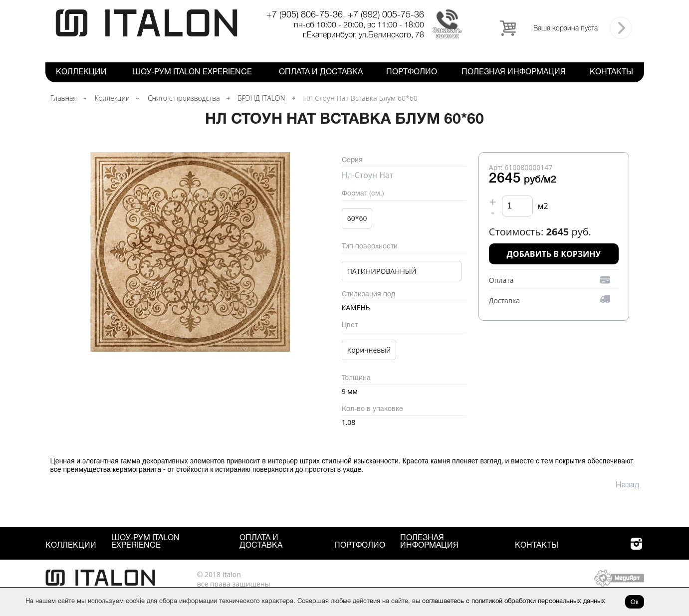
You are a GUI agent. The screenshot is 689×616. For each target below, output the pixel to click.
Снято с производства (184, 98)
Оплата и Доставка (321, 72)
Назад (627, 485)
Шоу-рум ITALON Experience (192, 72)
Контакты (611, 72)
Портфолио (412, 72)
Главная (64, 98)
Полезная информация (514, 72)
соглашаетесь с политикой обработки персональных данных (514, 602)
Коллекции (81, 72)
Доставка (504, 301)
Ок (635, 602)
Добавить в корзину (554, 254)
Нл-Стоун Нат (368, 175)
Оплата (501, 280)
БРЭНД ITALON (261, 98)
